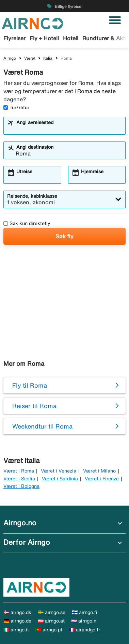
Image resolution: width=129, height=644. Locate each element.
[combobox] (69, 129)
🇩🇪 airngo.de (17, 621)
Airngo (10, 58)
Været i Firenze (102, 479)
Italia (48, 58)
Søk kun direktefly (27, 223)
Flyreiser (14, 38)
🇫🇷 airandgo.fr (84, 630)
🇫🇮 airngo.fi (85, 612)
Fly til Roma (30, 385)
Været (30, 58)
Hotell (71, 38)
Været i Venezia (59, 471)
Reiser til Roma (34, 406)
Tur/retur (16, 107)
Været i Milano (99, 471)
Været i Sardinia (60, 479)
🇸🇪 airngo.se (52, 612)
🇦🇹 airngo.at (51, 621)
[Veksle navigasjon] (115, 20)
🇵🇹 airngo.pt (49, 630)
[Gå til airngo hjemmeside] (32, 23)
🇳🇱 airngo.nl (84, 621)
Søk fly (64, 236)
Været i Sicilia (19, 479)
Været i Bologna (21, 486)
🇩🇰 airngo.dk (17, 612)
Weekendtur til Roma (42, 426)
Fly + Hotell (44, 38)
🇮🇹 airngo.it (16, 630)
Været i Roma (19, 471)
